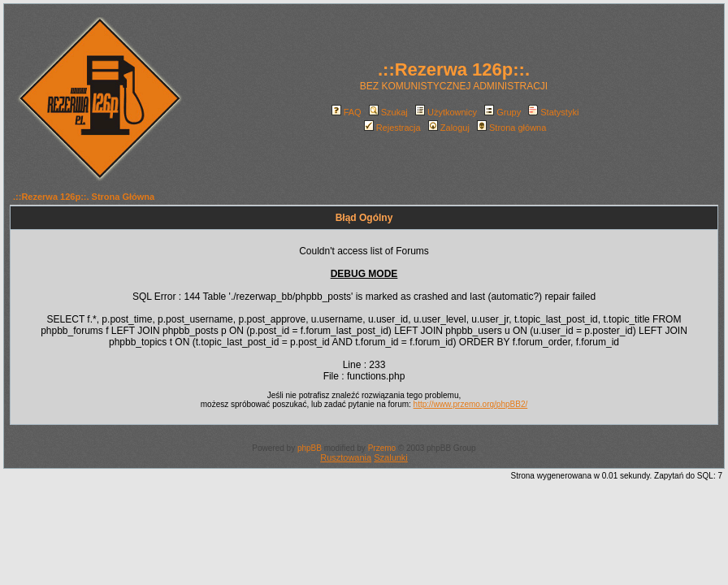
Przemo (382, 448)
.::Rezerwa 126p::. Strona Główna (84, 197)
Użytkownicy (446, 112)
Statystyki (553, 112)
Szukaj (388, 112)
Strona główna (511, 128)
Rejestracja (392, 128)
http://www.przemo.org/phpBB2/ (471, 404)
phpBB (310, 448)
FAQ (347, 112)
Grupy (503, 112)
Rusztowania (346, 457)
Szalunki (391, 457)
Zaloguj (449, 128)
